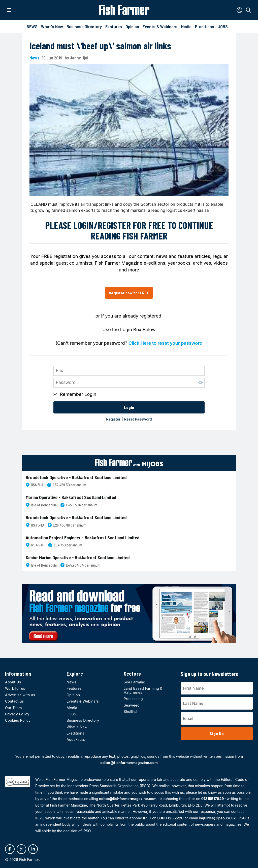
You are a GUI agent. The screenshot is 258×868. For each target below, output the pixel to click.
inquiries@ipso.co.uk (217, 818)
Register (113, 419)
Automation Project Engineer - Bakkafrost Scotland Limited (83, 538)
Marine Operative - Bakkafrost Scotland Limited (71, 497)
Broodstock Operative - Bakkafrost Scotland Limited (76, 478)
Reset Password (138, 419)
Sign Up (217, 733)
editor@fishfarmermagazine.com (129, 763)
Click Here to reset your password (166, 343)
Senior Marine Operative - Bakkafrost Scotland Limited (78, 558)
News (34, 58)
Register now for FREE (129, 293)
